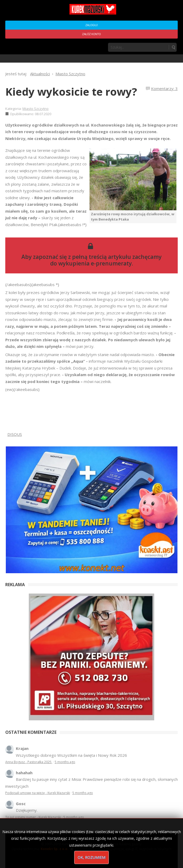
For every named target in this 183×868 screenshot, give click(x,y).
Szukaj (173, 47)
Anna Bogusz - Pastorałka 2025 (29, 762)
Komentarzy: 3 (164, 88)
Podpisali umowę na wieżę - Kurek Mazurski (38, 793)
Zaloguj (91, 25)
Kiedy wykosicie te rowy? (71, 92)
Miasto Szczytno (36, 109)
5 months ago (65, 762)
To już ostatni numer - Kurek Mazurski (33, 817)
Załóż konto (91, 34)
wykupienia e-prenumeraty (95, 263)
